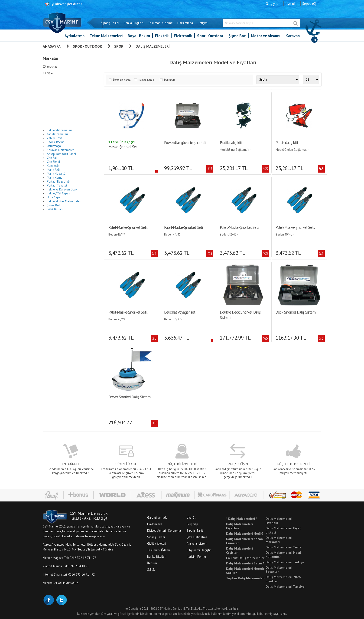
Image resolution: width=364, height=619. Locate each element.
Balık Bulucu (55, 209)
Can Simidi (54, 162)
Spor (119, 46)
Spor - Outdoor (210, 36)
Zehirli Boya (55, 138)
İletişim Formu (196, 556)
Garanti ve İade (157, 517)
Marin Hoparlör (57, 174)
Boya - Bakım (139, 36)
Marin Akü (53, 170)
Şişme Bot (237, 36)
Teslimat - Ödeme (160, 23)
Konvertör (53, 166)
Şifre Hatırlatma (197, 537)
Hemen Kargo (146, 80)
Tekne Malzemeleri (106, 36)
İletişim (203, 23)
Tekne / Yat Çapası (59, 193)
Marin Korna (55, 178)
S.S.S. (151, 569)
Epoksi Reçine (56, 142)
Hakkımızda (185, 23)
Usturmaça (54, 146)
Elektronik (183, 36)
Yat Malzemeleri (57, 134)
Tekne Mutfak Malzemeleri (64, 201)
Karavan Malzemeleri (61, 150)
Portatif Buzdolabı (59, 182)
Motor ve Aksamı (266, 36)
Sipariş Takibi (110, 23)
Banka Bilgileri (134, 23)
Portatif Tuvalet (57, 185)
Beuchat (52, 67)
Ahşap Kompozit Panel (62, 154)
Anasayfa (52, 46)
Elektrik (162, 36)
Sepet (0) (309, 3)
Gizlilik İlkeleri (157, 543)
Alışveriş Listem (197, 543)
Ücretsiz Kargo (122, 80)
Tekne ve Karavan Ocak (62, 189)
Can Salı (52, 158)
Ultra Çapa (54, 197)
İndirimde (170, 80)
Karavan (293, 36)
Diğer (50, 73)
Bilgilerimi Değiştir (199, 550)
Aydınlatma (75, 36)
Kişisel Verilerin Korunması (165, 530)
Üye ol (290, 3)
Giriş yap (272, 3)
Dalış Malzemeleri (153, 46)
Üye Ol (191, 517)
